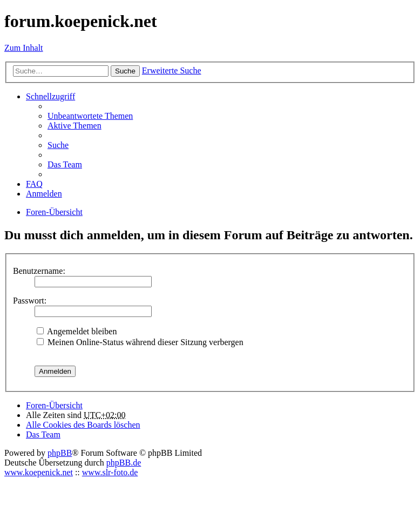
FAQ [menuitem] (34, 184)
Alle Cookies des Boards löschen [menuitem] (83, 425)
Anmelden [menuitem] (44, 194)
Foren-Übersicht (54, 405)
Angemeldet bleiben (77, 331)
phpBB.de (124, 463)
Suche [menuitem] (58, 145)
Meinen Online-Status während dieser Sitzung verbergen (140, 342)
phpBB (60, 453)
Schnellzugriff (50, 96)
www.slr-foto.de (110, 472)
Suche (125, 71)
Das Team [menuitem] (65, 164)
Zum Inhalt (24, 48)
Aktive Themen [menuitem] (74, 126)
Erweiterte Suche (172, 70)
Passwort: (30, 301)
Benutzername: (39, 271)
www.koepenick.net (39, 472)
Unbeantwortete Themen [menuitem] (90, 116)
